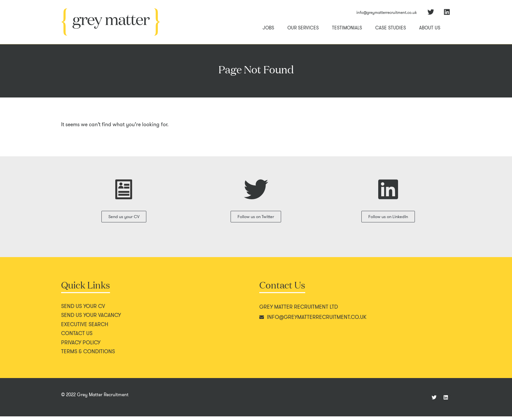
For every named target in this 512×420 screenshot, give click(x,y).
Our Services (303, 28)
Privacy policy (81, 346)
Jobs (268, 28)
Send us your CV (83, 310)
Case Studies (391, 28)
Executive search (85, 328)
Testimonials (347, 28)
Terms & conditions (88, 355)
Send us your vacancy (91, 319)
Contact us (77, 337)
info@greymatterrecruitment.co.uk (387, 12)
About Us (430, 28)
